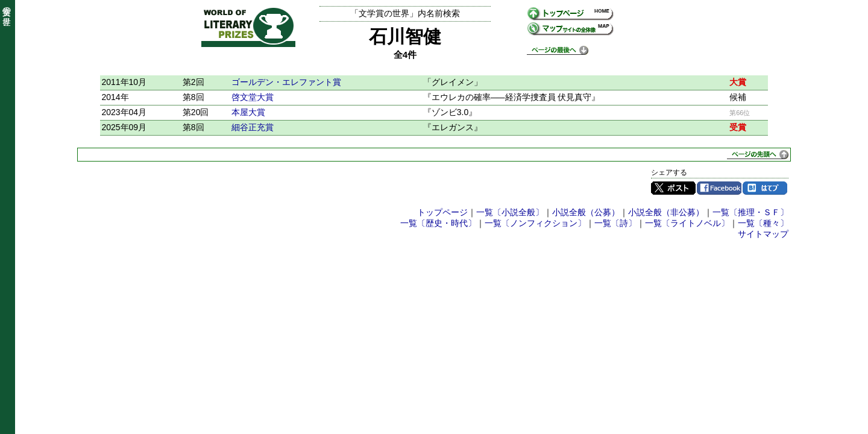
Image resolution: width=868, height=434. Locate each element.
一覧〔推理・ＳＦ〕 (750, 212)
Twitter (673, 188)
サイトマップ (763, 234)
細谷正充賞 (253, 127)
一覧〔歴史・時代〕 (438, 223)
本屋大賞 (248, 112)
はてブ (765, 188)
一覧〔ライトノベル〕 (687, 223)
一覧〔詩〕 (615, 223)
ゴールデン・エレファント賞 (286, 82)
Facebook (719, 188)
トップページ (442, 212)
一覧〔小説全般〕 (510, 212)
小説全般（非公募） (666, 212)
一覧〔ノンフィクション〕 (535, 223)
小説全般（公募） (586, 212)
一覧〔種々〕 (763, 223)
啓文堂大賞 (253, 97)
